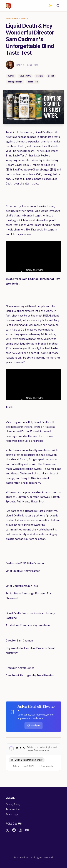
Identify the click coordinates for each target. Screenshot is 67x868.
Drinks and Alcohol (17, 19)
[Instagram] (20, 830)
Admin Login (12, 814)
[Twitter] (8, 830)
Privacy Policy (13, 804)
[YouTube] (27, 830)
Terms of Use (13, 809)
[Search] (58, 6)
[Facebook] (14, 830)
